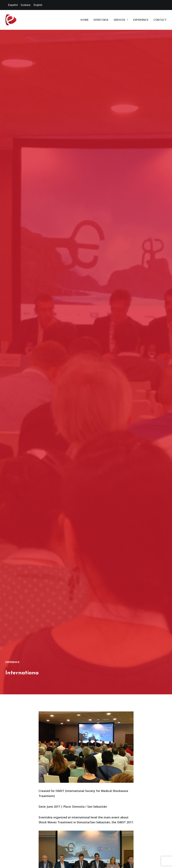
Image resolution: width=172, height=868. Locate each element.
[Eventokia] (11, 20)
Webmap (124, 811)
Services (121, 20)
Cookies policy (89, 811)
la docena (78, 860)
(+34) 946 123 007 (141, 730)
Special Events (104, 741)
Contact (160, 20)
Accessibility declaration (146, 811)
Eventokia (101, 20)
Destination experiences (102, 754)
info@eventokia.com (146, 737)
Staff (99, 761)
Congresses (103, 747)
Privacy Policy (108, 811)
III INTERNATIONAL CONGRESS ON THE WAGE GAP (86, 661)
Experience (141, 20)
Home (84, 20)
